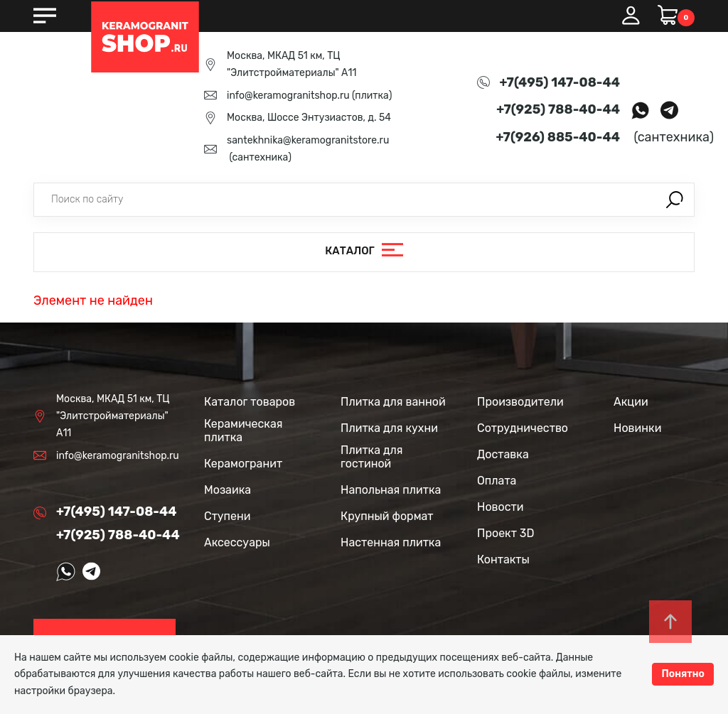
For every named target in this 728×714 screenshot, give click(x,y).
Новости (500, 507)
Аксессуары (237, 542)
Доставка (503, 454)
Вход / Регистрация (631, 16)
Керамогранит (243, 464)
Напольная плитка (391, 490)
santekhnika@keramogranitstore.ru (308, 140)
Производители (520, 402)
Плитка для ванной (393, 402)
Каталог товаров (250, 402)
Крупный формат (387, 516)
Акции (631, 402)
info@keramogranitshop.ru (288, 96)
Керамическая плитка (243, 431)
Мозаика (227, 490)
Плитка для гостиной (372, 457)
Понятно (683, 674)
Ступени (227, 516)
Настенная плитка (391, 542)
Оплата (497, 481)
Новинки (637, 428)
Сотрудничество (523, 428)
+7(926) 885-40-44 (558, 137)
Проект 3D (505, 533)
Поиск (675, 200)
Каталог (350, 251)
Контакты (503, 559)
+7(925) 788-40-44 (558, 109)
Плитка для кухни (389, 428)
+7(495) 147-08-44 (560, 82)
